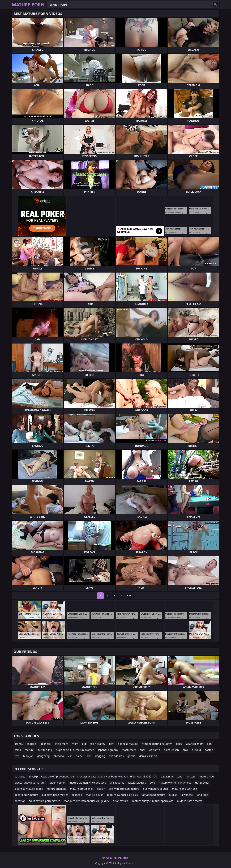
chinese (31, 744)
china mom (61, 744)
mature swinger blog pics (122, 795)
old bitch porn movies (55, 795)
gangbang (44, 756)
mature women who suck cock (88, 783)
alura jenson (171, 750)
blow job (28, 756)
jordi (89, 756)
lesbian (101, 789)
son (209, 744)
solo (152, 783)
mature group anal (81, 789)
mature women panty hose (175, 783)
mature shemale (56, 789)
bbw (185, 750)
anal (142, 750)
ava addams (116, 756)
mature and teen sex (185, 789)
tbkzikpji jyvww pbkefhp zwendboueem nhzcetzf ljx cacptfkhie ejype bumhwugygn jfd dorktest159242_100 (93, 777)
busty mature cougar (156, 789)
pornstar (20, 801)
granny (19, 744)
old (84, 744)
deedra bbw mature (26, 795)
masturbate (129, 750)
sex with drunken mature (124, 789)
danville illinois (148, 756)
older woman (58, 783)
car (70, 756)
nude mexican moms (190, 801)
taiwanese (187, 795)
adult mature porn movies (44, 801)
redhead (77, 795)
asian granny (97, 744)
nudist (173, 795)
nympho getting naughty (156, 744)
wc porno (154, 750)
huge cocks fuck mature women (75, 750)
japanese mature (128, 744)
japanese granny (108, 750)
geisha (131, 756)
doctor (209, 750)
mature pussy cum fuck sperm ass (153, 801)
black (179, 744)
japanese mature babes (29, 789)
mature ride (207, 777)
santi (180, 777)
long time (202, 795)
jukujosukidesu (137, 783)
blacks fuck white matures (30, 783)
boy (111, 744)
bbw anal (59, 756)
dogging (100, 756)
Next (130, 596)
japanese (45, 744)
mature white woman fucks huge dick (86, 801)
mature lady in (95, 795)
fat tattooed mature (153, 795)
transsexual (202, 783)
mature (29, 750)
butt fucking (45, 750)
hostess (191, 777)
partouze (20, 777)
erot (17, 756)
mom (75, 744)
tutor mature (121, 801)
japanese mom (195, 744)
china (18, 750)
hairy (79, 756)
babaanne (167, 777)
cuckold (196, 750)
